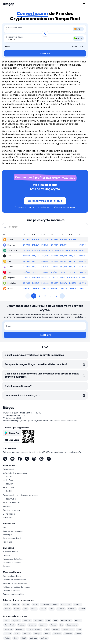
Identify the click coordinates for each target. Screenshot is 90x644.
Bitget (35, 604)
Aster (7, 604)
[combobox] (45, 227)
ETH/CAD (45, 245)
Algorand (16, 620)
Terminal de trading (11, 510)
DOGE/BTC (83, 278)
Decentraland (72, 625)
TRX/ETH (73, 272)
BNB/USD (26, 261)
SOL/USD (26, 267)
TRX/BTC (82, 272)
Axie (48, 620)
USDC (24, 638)
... (51, 296)
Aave (7, 620)
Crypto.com (66, 604)
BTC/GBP (54, 240)
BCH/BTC (82, 283)
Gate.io (7, 609)
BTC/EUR (36, 240)
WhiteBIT (72, 609)
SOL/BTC (82, 267)
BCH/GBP (54, 283)
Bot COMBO (11, 499)
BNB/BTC (82, 261)
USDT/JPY (64, 250)
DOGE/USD (27, 278)
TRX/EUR (36, 272)
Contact (6, 566)
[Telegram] (5, 459)
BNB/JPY (64, 261)
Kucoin (43, 609)
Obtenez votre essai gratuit (45, 201)
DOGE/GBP (55, 278)
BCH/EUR (36, 283)
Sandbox (57, 634)
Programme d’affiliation (13, 559)
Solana (78, 634)
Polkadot (27, 634)
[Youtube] (12, 459)
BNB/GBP (54, 261)
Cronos (53, 625)
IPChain (56, 629)
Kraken (34, 609)
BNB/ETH (73, 261)
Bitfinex (26, 604)
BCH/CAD (45, 283)
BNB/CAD (45, 261)
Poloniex (61, 609)
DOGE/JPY (64, 278)
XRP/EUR (36, 256)
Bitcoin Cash (9, 625)
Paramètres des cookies (14, 594)
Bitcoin (78, 620)
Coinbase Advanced (49, 604)
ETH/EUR (36, 245)
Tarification (8, 517)
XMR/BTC (82, 289)
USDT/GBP (55, 250)
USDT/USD (27, 250)
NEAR (17, 634)
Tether (7, 638)
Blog (5, 527)
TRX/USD (26, 272)
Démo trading (9, 514)
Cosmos (43, 625)
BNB (55, 620)
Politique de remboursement (15, 583)
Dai (61, 625)
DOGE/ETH (73, 278)
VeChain (44, 638)
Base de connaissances (13, 531)
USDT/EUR (36, 250)
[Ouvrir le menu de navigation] (84, 4)
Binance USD (66, 620)
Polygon (37, 634)
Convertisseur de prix (12, 538)
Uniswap (33, 638)
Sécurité (7, 555)
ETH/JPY (64, 245)
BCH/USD (26, 283)
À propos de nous (11, 552)
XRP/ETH (73, 256)
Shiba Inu (68, 634)
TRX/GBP (54, 272)
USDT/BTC (83, 250)
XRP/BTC (82, 256)
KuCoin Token (68, 629)
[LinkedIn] (49, 459)
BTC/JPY (64, 240)
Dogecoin (8, 629)
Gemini (17, 609)
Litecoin (8, 634)
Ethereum (20, 629)
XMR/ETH (73, 289)
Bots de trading (10, 469)
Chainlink (32, 625)
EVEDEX (77, 604)
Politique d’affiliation (12, 591)
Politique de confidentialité (15, 580)
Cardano (21, 625)
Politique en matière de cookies (17, 587)
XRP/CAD (45, 256)
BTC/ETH (73, 240)
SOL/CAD (45, 267)
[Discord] (41, 459)
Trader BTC (45, 53)
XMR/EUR (36, 289)
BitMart (82, 609)
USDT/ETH (73, 250)
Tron (16, 638)
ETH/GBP (54, 245)
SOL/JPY (64, 267)
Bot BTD (9, 484)
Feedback (7, 542)
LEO (79, 629)
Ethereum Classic (34, 629)
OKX (52, 609)
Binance (16, 604)
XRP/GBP (54, 256)
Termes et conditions (12, 576)
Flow (47, 629)
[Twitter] (27, 459)
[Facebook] (20, 459)
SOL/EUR (36, 267)
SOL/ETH (73, 267)
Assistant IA (8, 507)
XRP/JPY (63, 256)
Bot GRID (9, 477)
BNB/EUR (36, 261)
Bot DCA (9, 480)
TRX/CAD (45, 272)
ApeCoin (27, 620)
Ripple (47, 634)
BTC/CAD (45, 240)
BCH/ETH (73, 283)
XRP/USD (26, 256)
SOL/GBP (54, 267)
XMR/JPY (64, 289)
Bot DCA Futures (13, 502)
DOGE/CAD (46, 278)
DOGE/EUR (36, 278)
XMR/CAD (45, 289)
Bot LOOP (10, 487)
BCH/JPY (64, 283)
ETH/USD (26, 245)
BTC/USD (26, 240)
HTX (25, 609)
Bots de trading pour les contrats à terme (21, 495)
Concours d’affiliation (12, 563)
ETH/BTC (82, 245)
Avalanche (38, 620)
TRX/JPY (64, 272)
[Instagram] (34, 459)
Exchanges (8, 535)
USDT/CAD (46, 250)
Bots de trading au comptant (15, 473)
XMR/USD (26, 289)
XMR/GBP (55, 289)
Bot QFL (9, 491)
